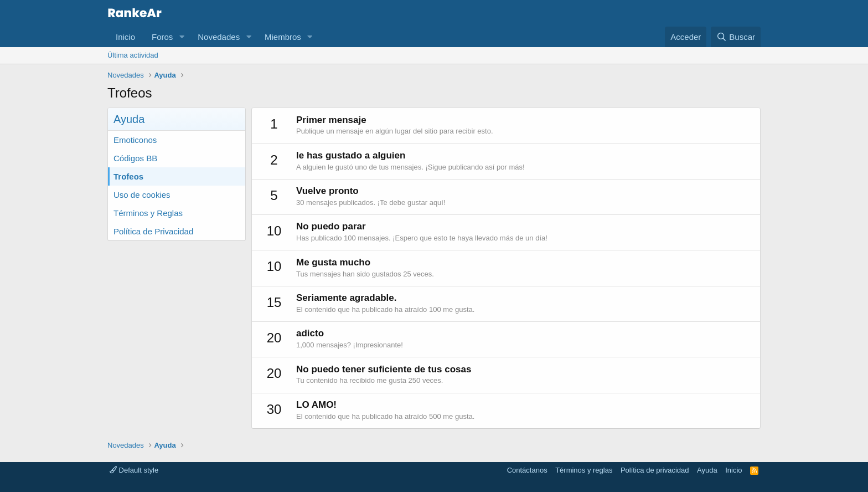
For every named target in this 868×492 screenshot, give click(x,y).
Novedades (219, 37)
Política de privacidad (655, 470)
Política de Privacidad (153, 231)
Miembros (283, 37)
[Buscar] (736, 37)
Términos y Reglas (148, 213)
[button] (182, 37)
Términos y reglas (584, 470)
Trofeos (128, 176)
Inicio (125, 37)
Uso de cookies (142, 195)
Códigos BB (135, 158)
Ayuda (707, 470)
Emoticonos (135, 140)
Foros (162, 37)
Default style (134, 470)
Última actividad (133, 55)
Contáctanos (527, 470)
